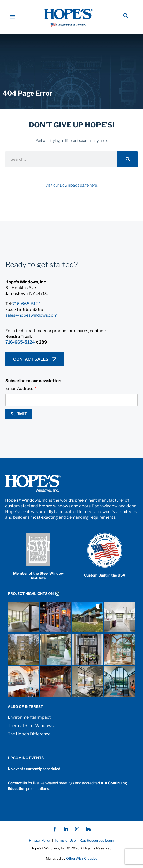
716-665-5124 (27, 308)
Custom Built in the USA (105, 579)
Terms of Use (65, 845)
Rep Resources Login (97, 845)
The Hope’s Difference (29, 738)
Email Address (20, 393)
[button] (126, 18)
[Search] (127, 164)
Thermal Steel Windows (31, 730)
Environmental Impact (29, 722)
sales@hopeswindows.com (31, 320)
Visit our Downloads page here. (71, 190)
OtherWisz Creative (82, 863)
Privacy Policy (40, 845)
